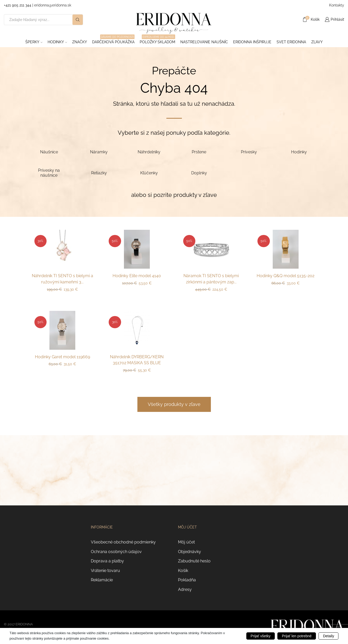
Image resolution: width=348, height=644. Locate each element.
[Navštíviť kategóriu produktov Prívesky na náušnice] (49, 173)
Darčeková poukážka (113, 40)
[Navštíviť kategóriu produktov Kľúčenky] (149, 173)
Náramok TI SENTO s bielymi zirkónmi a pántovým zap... (211, 279)
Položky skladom (157, 40)
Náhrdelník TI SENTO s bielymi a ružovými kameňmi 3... (62, 279)
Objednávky (190, 552)
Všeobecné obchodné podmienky (123, 542)
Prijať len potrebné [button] (297, 636)
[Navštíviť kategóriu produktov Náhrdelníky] (149, 152)
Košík (183, 571)
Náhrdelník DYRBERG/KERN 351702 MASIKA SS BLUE (137, 360)
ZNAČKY (80, 42)
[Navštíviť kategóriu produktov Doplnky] (199, 173)
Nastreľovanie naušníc (204, 42)
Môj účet (186, 542)
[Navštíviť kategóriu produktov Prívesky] (249, 152)
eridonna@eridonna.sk (53, 5)
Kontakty (337, 5)
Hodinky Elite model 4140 (137, 276)
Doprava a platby (107, 561)
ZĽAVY (317, 42)
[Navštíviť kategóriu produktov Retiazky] (99, 173)
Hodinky (57, 42)
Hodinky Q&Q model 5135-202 (286, 276)
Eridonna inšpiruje (252, 42)
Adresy (185, 589)
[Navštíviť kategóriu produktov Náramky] (99, 152)
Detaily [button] (328, 636)
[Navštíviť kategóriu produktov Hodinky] (299, 152)
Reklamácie (102, 580)
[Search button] (78, 20)
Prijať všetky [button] (261, 636)
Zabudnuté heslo (194, 561)
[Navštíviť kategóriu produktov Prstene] (199, 152)
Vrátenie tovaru (105, 571)
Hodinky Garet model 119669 (62, 357)
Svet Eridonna (291, 42)
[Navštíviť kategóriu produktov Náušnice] (49, 152)
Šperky (34, 42)
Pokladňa (187, 580)
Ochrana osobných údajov (116, 552)
